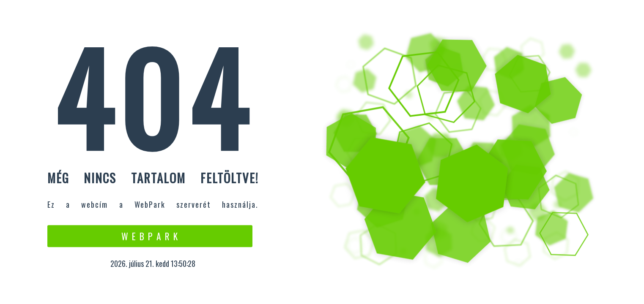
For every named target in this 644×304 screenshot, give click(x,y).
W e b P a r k (150, 236)
